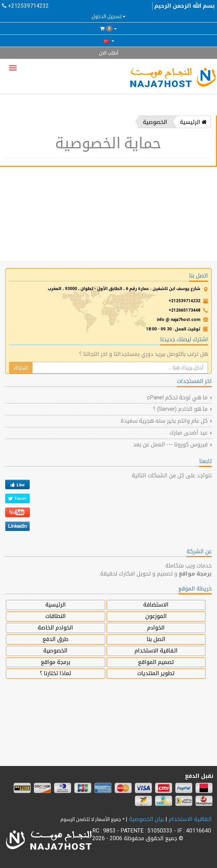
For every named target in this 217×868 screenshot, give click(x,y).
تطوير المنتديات (156, 673)
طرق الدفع (55, 639)
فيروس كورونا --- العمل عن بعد (170, 444)
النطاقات (56, 616)
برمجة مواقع (56, 662)
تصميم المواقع (156, 662)
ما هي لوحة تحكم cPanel (177, 397)
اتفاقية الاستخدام (156, 651)
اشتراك (21, 368)
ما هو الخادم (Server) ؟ (180, 409)
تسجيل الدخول (108, 16)
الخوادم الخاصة (55, 628)
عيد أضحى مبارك (188, 433)
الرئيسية (193, 122)
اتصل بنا (156, 639)
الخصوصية (155, 122)
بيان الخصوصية (146, 819)
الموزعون (156, 616)
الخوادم (156, 628)
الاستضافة (156, 605)
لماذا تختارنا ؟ (55, 673)
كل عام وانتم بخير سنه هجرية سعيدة (164, 421)
